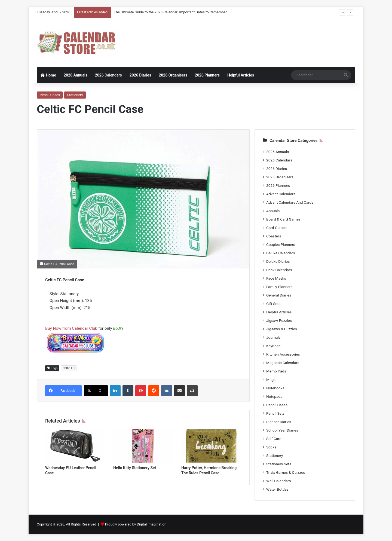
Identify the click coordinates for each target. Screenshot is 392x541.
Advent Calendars (281, 194)
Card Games (276, 228)
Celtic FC (69, 368)
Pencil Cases (50, 95)
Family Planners (279, 287)
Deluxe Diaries (278, 261)
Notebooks (275, 388)
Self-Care (274, 439)
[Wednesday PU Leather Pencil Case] (75, 446)
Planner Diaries (279, 422)
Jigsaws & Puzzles (282, 329)
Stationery (75, 95)
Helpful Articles (241, 75)
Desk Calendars (279, 270)
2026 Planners (207, 75)
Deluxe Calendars (281, 253)
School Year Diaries (282, 430)
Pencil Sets (275, 413)
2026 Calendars (108, 75)
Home (48, 75)
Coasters (274, 236)
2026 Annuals (76, 75)
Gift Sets (273, 304)
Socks (271, 447)
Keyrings (273, 346)
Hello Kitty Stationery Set (135, 468)
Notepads (274, 396)
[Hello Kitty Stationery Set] (143, 446)
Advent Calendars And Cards (290, 202)
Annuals (273, 211)
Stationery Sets (279, 464)
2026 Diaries (140, 75)
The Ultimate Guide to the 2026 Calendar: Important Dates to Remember (170, 12)
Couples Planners (281, 244)
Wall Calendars (278, 481)
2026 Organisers (173, 75)
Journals (273, 337)
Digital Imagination (151, 524)
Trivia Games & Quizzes (286, 472)
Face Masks (276, 278)
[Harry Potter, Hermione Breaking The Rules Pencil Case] (211, 446)
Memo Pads (276, 371)
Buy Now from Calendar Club (71, 328)
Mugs (271, 380)
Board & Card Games (283, 219)
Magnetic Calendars (283, 363)
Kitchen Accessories (283, 354)
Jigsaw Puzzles (279, 320)
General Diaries (279, 295)
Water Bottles (277, 489)
